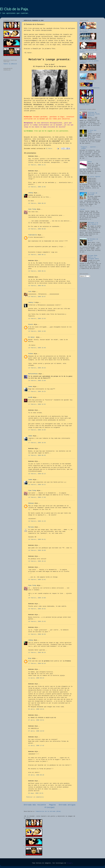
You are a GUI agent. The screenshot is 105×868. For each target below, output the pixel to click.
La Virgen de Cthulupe (92, 194)
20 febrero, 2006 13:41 (37, 580)
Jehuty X (31, 302)
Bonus (90, 162)
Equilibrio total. (88, 71)
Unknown (31, 503)
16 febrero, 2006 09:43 (37, 286)
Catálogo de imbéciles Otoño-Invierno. (94, 114)
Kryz (30, 658)
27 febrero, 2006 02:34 (37, 663)
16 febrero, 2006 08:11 (37, 255)
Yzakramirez (33, 235)
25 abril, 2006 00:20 (36, 775)
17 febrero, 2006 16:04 (37, 430)
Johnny (31, 193)
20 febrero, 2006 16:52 (37, 609)
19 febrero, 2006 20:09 (37, 550)
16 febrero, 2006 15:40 (37, 348)
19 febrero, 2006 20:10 (37, 561)
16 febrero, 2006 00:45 (37, 203)
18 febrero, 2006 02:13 (37, 474)
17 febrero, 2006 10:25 (37, 392)
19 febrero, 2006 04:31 (37, 539)
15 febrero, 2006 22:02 (37, 187)
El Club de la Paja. (14, 9)
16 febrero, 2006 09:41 (37, 271)
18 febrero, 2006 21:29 (37, 521)
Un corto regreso (94, 177)
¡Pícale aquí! (87, 104)
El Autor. (32, 337)
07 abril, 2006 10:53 (36, 731)
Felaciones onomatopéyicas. (90, 87)
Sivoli (31, 324)
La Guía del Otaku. (92, 131)
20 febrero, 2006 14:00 (37, 598)
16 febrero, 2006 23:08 (37, 381)
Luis (30, 292)
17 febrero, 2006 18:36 (37, 443)
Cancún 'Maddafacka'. (88, 80)
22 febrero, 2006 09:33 (37, 653)
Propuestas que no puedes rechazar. (89, 61)
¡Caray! (82, 209)
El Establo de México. (93, 240)
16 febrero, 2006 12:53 (37, 319)
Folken (31, 354)
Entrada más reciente (35, 805)
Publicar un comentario (35, 797)
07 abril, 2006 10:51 (36, 720)
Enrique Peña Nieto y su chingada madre (93, 257)
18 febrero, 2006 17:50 (37, 497)
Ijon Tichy (32, 209)
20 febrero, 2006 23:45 (37, 621)
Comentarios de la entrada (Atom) (48, 811)
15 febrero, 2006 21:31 (37, 165)
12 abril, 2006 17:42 (36, 746)
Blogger (69, 863)
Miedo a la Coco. (88, 40)
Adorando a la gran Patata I (93, 223)
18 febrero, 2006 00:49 (37, 455)
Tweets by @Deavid (10, 64)
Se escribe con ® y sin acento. (88, 50)
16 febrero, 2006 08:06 (37, 229)
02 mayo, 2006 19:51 (36, 793)
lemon (30, 387)
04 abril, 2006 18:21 (36, 709)
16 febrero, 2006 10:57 (37, 297)
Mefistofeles (33, 374)
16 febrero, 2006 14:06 (37, 331)
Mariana (31, 527)
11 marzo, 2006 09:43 (36, 678)
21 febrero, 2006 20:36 (37, 634)
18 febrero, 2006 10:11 (37, 485)
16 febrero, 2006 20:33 (37, 368)
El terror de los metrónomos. (88, 30)
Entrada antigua (67, 805)
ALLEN (30, 397)
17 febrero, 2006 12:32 (37, 404)
